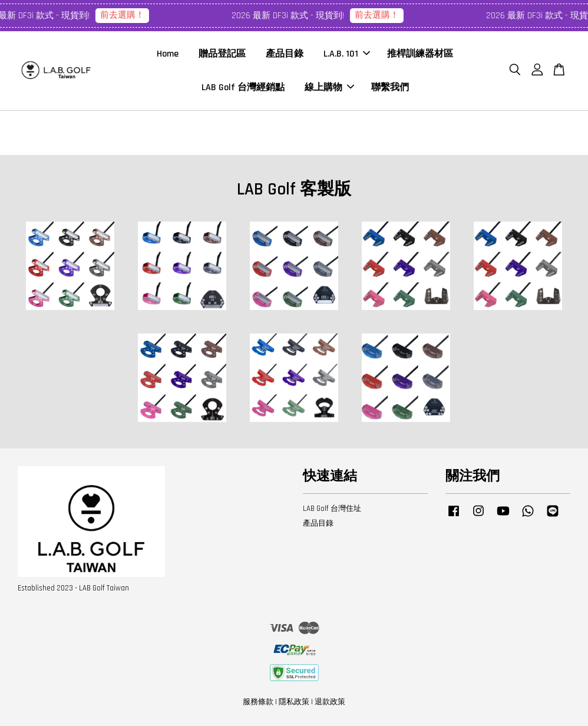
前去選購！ (125, 15)
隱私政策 (294, 702)
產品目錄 (285, 54)
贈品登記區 (222, 54)
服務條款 (258, 702)
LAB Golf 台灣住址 (332, 509)
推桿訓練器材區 (420, 54)
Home (168, 54)
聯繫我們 (390, 88)
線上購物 (329, 88)
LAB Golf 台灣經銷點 (243, 88)
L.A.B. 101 (347, 54)
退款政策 (330, 702)
